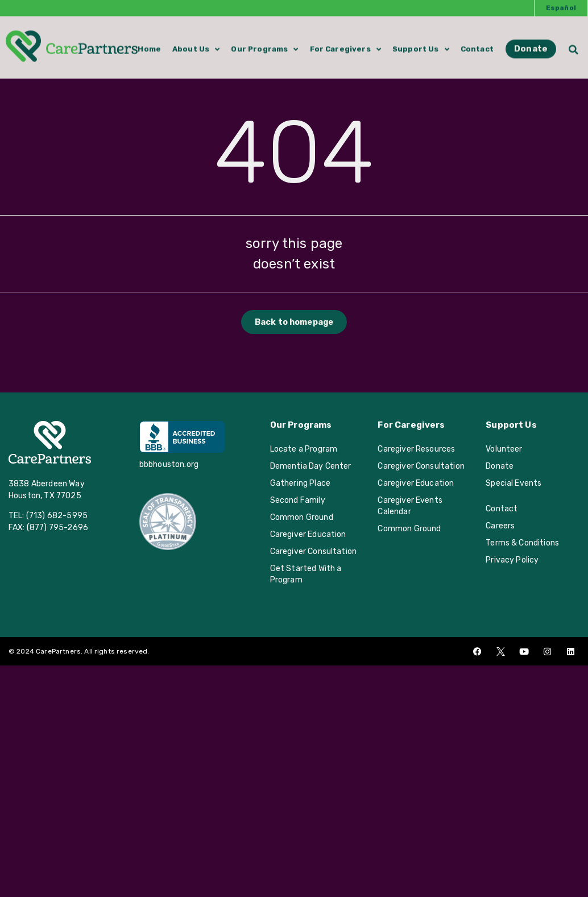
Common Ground (302, 517)
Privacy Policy (512, 560)
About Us (196, 43)
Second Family (298, 500)
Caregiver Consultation (314, 551)
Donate (500, 466)
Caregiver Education (308, 534)
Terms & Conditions (522, 543)
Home (149, 43)
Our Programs (264, 43)
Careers (500, 526)
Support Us (421, 43)
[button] (574, 43)
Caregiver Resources (416, 449)
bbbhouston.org (169, 464)
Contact (477, 43)
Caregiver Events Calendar (410, 506)
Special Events (514, 483)
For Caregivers (345, 43)
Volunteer (504, 449)
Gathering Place (300, 483)
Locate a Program (304, 449)
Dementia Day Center (311, 466)
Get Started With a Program (306, 574)
